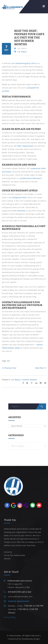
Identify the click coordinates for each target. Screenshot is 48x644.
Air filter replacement (24, 146)
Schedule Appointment (19, 601)
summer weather (29, 380)
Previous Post (9, 368)
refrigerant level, (19, 197)
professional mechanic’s (31, 178)
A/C (9, 361)
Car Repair (22, 52)
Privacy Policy (10, 617)
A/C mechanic (20, 211)
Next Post (41, 368)
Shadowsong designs (31, 639)
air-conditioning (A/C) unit (23, 63)
